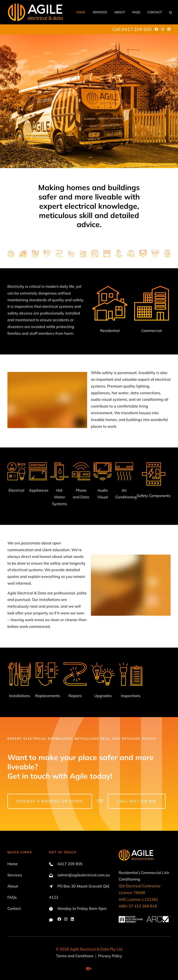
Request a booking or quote (36, 797)
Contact (155, 12)
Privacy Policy (110, 956)
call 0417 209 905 (125, 797)
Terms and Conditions (75, 956)
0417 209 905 (70, 864)
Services (100, 12)
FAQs (136, 12)
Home (81, 12)
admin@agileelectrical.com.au (84, 875)
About (120, 12)
